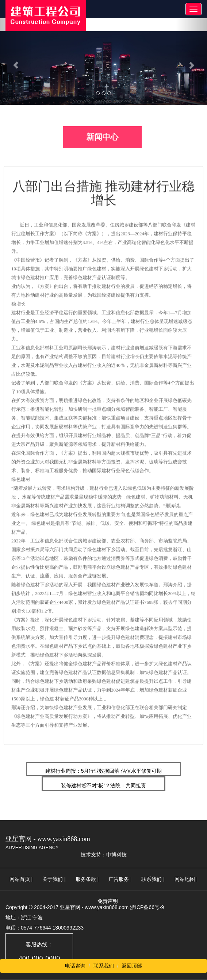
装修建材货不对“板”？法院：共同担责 (103, 785)
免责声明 (108, 901)
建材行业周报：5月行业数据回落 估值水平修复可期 (104, 771)
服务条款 (86, 879)
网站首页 (20, 879)
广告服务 (119, 879)
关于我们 (53, 879)
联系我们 (152, 879)
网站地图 (185, 879)
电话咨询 (75, 966)
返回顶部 (132, 966)
